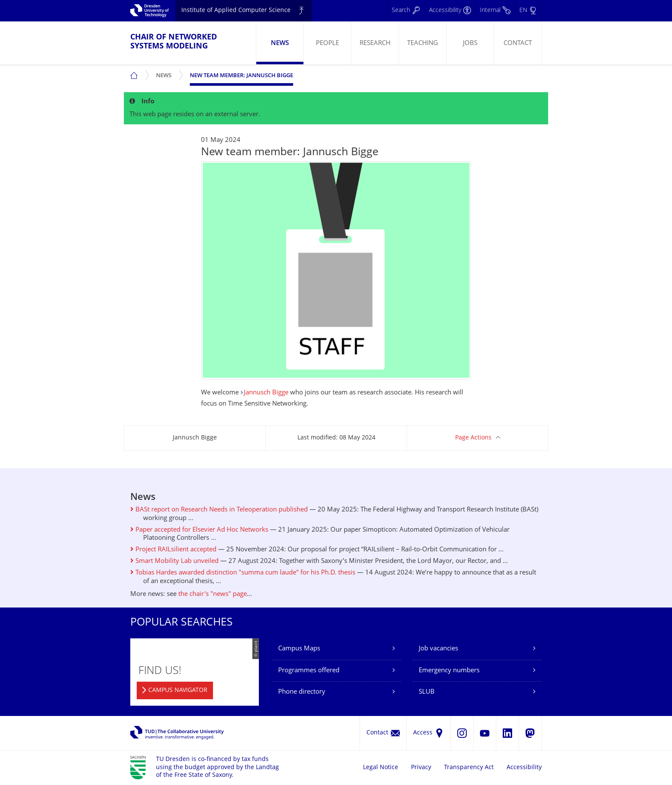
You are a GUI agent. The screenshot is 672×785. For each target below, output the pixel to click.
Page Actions (473, 438)
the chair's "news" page (213, 594)
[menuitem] (280, 43)
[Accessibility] (450, 11)
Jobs (470, 44)
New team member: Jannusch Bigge (241, 76)
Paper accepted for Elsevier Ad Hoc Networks (199, 530)
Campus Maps (299, 649)
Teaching (423, 44)
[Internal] (495, 11)
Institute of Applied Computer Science (236, 11)
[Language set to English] (528, 11)
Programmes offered (309, 671)
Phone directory (302, 692)
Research (375, 44)
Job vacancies (438, 649)
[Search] (406, 11)
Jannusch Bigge (266, 393)
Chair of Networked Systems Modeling (174, 42)
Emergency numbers (449, 671)
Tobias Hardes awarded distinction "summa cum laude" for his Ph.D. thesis (243, 573)
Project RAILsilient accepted (173, 550)
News (280, 44)
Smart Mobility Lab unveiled (174, 561)
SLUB (427, 692)
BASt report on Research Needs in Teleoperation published (219, 510)
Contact (518, 44)
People (327, 44)
